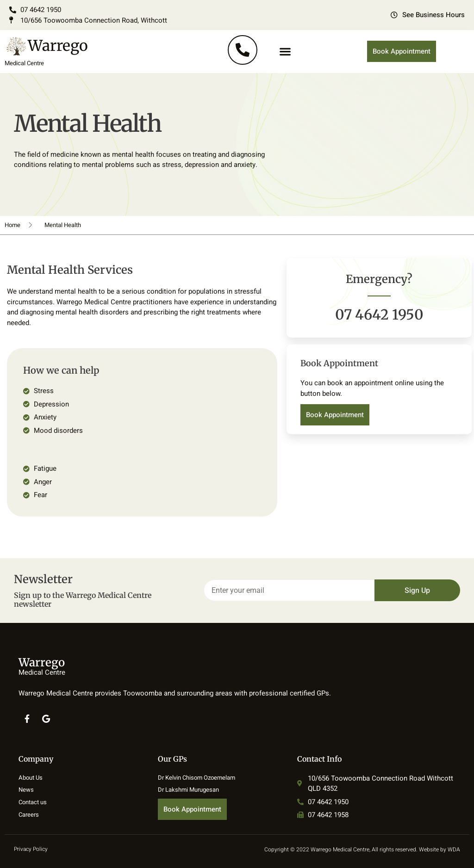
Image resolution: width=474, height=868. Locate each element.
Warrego (58, 46)
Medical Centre (24, 63)
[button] (285, 52)
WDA (454, 850)
